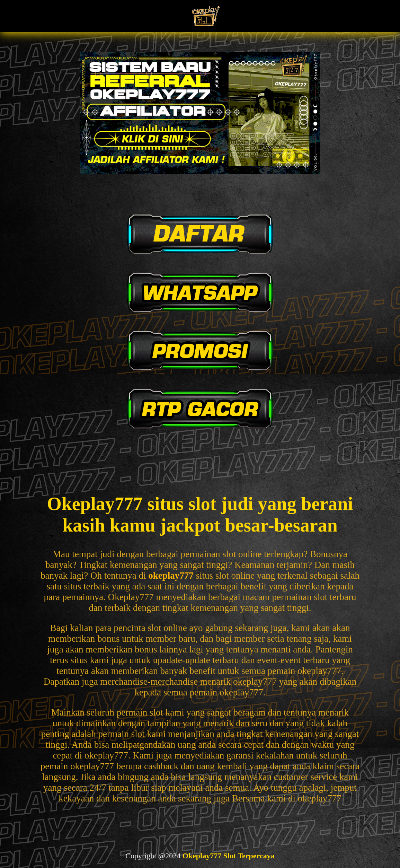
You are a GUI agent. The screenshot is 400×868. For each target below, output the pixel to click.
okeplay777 (171, 576)
